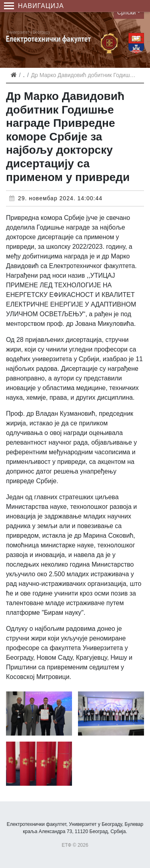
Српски (126, 12)
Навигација (34, 6)
